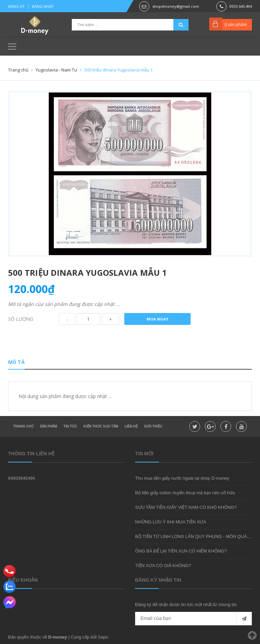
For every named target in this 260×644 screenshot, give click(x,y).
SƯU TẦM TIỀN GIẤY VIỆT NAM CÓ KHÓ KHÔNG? (186, 507)
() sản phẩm (236, 25)
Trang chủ (23, 426)
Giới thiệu (153, 426)
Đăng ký (16, 6)
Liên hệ (131, 426)
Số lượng (21, 319)
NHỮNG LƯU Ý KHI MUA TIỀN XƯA (171, 522)
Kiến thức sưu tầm (101, 426)
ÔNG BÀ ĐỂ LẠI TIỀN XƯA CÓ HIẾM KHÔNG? (181, 551)
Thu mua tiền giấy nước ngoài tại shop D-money (182, 478)
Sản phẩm (49, 426)
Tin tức (70, 426)
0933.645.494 (241, 6)
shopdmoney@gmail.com (176, 6)
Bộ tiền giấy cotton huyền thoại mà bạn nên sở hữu (185, 493)
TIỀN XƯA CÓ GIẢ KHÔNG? (163, 566)
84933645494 (22, 478)
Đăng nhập (43, 6)
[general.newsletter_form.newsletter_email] (193, 619)
